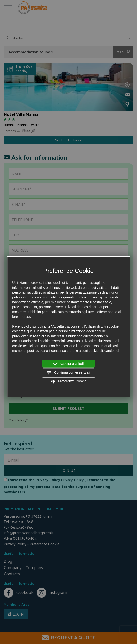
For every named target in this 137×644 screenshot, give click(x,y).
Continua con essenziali (68, 373)
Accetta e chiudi (69, 364)
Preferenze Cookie (68, 381)
